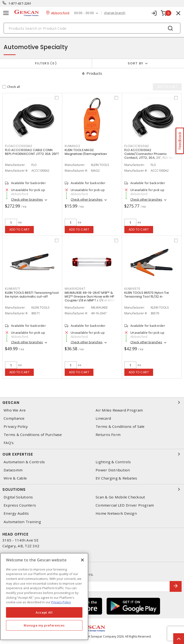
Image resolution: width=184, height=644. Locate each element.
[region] (44, 596)
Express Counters (20, 505)
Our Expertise (92, 454)
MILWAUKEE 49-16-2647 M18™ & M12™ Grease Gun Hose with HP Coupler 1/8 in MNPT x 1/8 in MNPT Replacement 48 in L (91, 298)
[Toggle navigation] (6, 13)
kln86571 (13, 289)
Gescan (92, 402)
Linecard (103, 418)
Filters (46, 63)
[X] (82, 560)
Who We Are (15, 410)
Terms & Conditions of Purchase (33, 435)
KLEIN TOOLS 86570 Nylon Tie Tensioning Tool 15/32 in (147, 295)
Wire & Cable (15, 478)
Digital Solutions (18, 497)
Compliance (14, 418)
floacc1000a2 (137, 146)
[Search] (92, 28)
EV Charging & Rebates (116, 478)
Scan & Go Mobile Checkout (120, 497)
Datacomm (13, 470)
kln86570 (132, 289)
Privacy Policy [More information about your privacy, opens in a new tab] (61, 602)
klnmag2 (72, 146)
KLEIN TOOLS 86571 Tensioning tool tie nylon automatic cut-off (32, 295)
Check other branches (27, 199)
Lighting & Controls (113, 462)
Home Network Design (116, 513)
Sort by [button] (136, 63)
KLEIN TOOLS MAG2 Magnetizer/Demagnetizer (86, 152)
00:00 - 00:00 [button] (84, 13)
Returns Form (108, 435)
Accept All (44, 612)
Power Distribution (113, 470)
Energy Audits (16, 513)
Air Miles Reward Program (119, 410)
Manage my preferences (44, 625)
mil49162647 (75, 289)
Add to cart (20, 229)
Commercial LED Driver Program (125, 505)
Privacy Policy (16, 427)
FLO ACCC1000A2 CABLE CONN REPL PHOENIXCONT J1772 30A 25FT (32, 152)
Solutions (92, 489)
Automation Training (22, 522)
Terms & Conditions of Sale (120, 427)
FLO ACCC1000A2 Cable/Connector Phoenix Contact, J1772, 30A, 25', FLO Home (152, 154)
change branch (115, 13)
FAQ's (9, 443)
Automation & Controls (24, 462)
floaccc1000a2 (19, 146)
